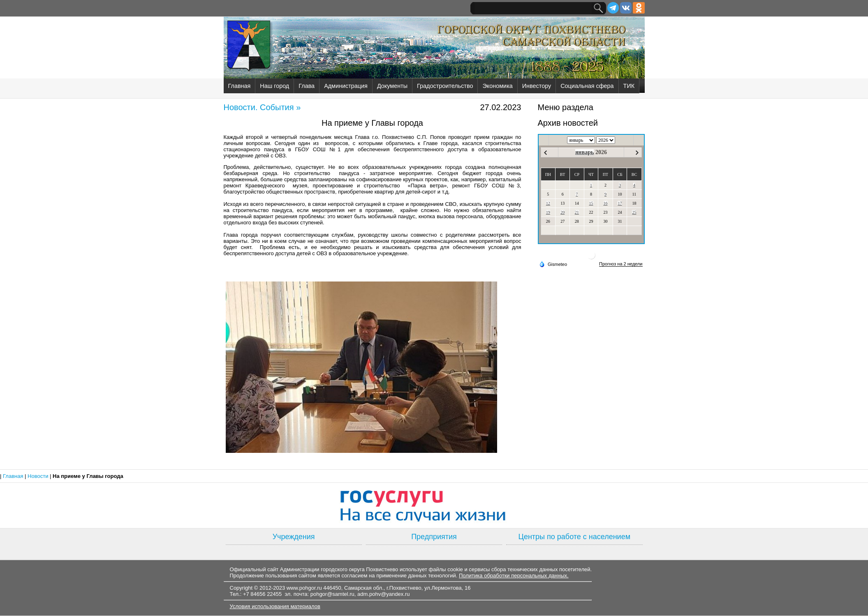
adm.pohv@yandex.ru (383, 594)
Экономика (497, 86)
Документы (392, 86)
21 (577, 212)
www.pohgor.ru (304, 588)
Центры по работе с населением (574, 537)
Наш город (274, 86)
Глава (307, 86)
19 (548, 212)
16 (606, 203)
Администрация (346, 86)
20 (562, 212)
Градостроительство (445, 86)
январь (584, 152)
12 (548, 203)
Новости (39, 476)
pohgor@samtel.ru (332, 594)
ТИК (629, 86)
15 (591, 203)
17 (620, 203)
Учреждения (294, 537)
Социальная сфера (587, 86)
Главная (240, 86)
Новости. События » (262, 107)
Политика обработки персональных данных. (514, 576)
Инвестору (537, 86)
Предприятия (434, 537)
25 (634, 212)
